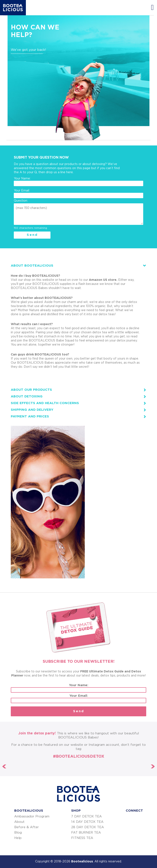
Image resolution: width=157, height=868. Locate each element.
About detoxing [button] (27, 396)
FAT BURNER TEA (86, 833)
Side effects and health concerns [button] (45, 403)
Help (18, 838)
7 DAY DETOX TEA (86, 816)
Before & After (27, 827)
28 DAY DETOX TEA (88, 827)
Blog (18, 833)
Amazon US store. (103, 280)
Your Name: (78, 182)
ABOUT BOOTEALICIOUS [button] (32, 266)
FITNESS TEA (82, 838)
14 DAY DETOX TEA (87, 822)
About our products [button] (31, 390)
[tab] (78, 266)
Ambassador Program (32, 816)
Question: (21, 201)
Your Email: (78, 194)
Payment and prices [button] (30, 416)
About (19, 822)
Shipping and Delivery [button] (32, 410)
